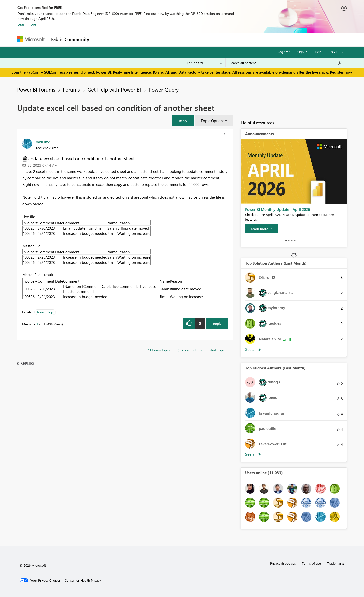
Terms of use (311, 563)
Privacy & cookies (283, 563)
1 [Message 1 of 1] (37, 324)
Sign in (302, 52)
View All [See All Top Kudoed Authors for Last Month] (253, 454)
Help (318, 52)
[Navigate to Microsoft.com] (31, 39)
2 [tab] (289, 241)
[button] (183, 121)
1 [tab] (286, 241)
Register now (341, 72)
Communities (166, 39)
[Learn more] (261, 229)
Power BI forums (36, 89)
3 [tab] (292, 241)
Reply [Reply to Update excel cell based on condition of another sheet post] (217, 323)
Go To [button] (335, 52)
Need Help (45, 312)
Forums (100, 39)
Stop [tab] (300, 241)
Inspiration (123, 39)
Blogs (188, 39)
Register (284, 52)
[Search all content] (286, 63)
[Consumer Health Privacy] (83, 580)
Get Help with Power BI (114, 89)
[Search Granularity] (205, 63)
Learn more (27, 24)
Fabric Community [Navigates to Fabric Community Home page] (70, 39)
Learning (208, 39)
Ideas (143, 39)
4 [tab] (295, 241)
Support (229, 39)
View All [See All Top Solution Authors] (253, 350)
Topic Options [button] (212, 121)
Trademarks (336, 563)
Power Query (164, 89)
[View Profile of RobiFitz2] (42, 142)
